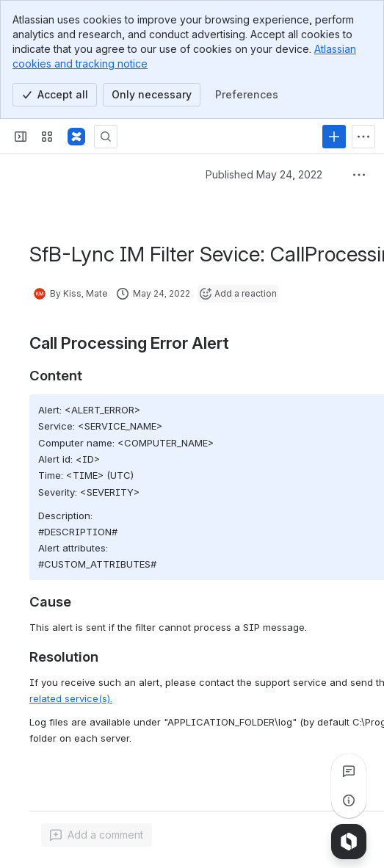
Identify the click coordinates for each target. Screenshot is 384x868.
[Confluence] (76, 137)
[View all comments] (349, 771)
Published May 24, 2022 (264, 174)
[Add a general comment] (97, 835)
